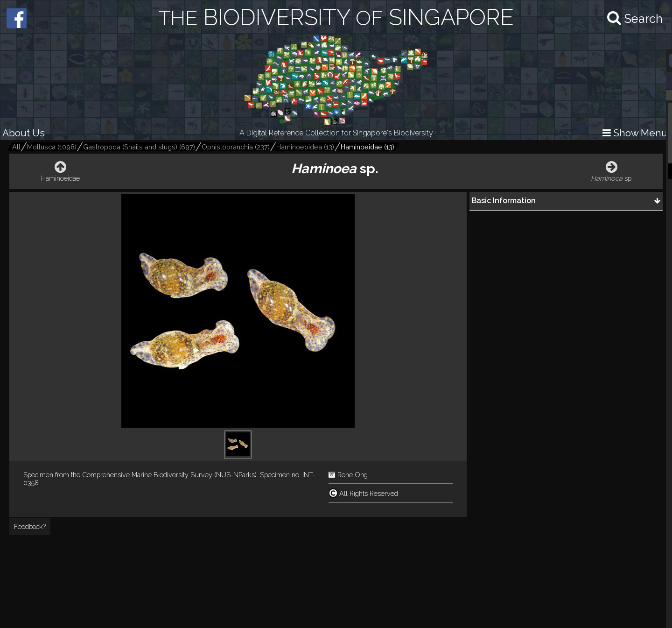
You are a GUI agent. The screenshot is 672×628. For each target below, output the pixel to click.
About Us (24, 133)
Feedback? (30, 526)
